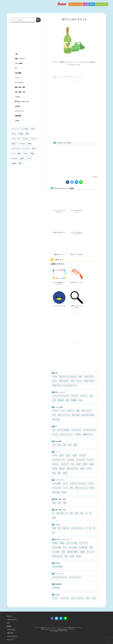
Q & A (85, 4)
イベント (58, 452)
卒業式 (85, 464)
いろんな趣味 (57, 483)
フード (63, 411)
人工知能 (78, 434)
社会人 (55, 381)
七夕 (73, 464)
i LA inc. (56, 631)
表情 (73, 381)
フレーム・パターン (77, 598)
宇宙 (77, 513)
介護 (54, 400)
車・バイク (90, 552)
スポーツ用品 (73, 547)
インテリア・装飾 (71, 543)
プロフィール (16, 139)
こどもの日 (71, 460)
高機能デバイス (88, 434)
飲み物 (69, 77)
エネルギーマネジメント (60, 577)
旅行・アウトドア (73, 469)
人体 (91, 396)
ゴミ (65, 547)
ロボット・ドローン (67, 434)
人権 (54, 445)
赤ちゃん (79, 381)
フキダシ (26, 154)
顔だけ (14, 144)
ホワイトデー (65, 464)
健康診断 (61, 400)
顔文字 (22, 158)
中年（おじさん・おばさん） (68, 376)
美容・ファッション (64, 415)
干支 (59, 528)
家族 (81, 376)
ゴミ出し (25, 139)
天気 (71, 513)
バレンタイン (81, 460)
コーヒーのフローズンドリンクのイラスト (59, 211)
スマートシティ (60, 574)
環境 (75, 445)
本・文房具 (56, 552)
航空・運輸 (76, 415)
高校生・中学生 (89, 381)
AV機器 (55, 543)
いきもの (58, 525)
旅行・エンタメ (86, 411)
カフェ (65, 483)
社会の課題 (58, 441)
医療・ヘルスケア (60, 392)
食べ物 (72, 556)
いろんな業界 (59, 407)
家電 (91, 547)
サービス (55, 411)
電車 (66, 556)
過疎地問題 (58, 584)
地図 (54, 503)
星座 (82, 513)
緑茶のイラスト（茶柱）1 (77, 254)
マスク (29, 158)
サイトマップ (10, 640)
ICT (56, 426)
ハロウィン (90, 460)
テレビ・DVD (57, 488)
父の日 (89, 469)
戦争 (65, 445)
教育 (78, 411)
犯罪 (70, 445)
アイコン (55, 598)
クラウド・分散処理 (63, 430)
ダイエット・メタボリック (61, 396)
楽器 (63, 552)
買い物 (92, 488)
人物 (56, 373)
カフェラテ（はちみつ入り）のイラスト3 (77, 233)
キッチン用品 (57, 547)
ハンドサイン (65, 598)
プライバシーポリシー (12, 636)
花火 (59, 473)
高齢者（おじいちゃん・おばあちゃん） (65, 385)
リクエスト (22, 144)
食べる (14, 134)
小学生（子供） (89, 376)
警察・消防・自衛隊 (88, 415)
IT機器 (62, 543)
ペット (65, 488)
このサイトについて (75, 4)
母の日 (82, 469)
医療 (67, 400)
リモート (34, 139)
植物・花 (66, 528)
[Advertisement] (74, 96)
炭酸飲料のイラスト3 (59, 254)
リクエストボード (102, 4)
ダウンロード (74, 70)
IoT (54, 430)
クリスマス (82, 455)
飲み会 (64, 492)
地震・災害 (60, 513)
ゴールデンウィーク (59, 460)
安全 (59, 445)
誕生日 (65, 473)
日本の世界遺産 (57, 567)
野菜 (32, 154)
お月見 (55, 455)
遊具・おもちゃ (57, 556)
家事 (71, 488)
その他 (55, 376)
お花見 (75, 455)
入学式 (79, 464)
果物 (19, 154)
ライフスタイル (60, 480)
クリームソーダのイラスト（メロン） (77, 211)
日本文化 (58, 563)
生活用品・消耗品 (73, 552)
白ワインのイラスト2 (74, 19)
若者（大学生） (64, 381)
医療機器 (74, 400)
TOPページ (10, 616)
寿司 (34, 149)
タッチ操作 (25, 129)
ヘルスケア (75, 396)
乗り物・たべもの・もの (59, 77)
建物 (65, 503)
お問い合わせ (10, 633)
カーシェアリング (75, 577)
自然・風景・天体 (60, 510)
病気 (81, 400)
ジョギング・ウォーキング (78, 483)
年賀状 (14, 163)
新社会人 (62, 469)
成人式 (55, 469)
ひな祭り (55, 464)
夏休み (92, 464)
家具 (59, 503)
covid (32, 129)
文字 (94, 598)
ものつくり (71, 411)
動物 (54, 528)
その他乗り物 (83, 547)
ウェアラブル (83, 543)
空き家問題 (56, 588)
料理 (30, 144)
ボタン (88, 598)
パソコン (55, 434)
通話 (27, 134)
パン (13, 154)
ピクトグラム (16, 149)
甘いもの (15, 158)
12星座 (21, 134)
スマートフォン (76, 430)
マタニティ (84, 396)
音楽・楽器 (56, 492)
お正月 (61, 455)
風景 (54, 518)
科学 (54, 415)
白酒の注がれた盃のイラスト (59, 233)
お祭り (68, 455)
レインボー (26, 149)
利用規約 (92, 4)
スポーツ (91, 483)
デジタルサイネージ (90, 430)
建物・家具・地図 (60, 499)
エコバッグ (15, 129)
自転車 (82, 552)
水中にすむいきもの (77, 528)
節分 (54, 473)
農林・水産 (56, 419)
